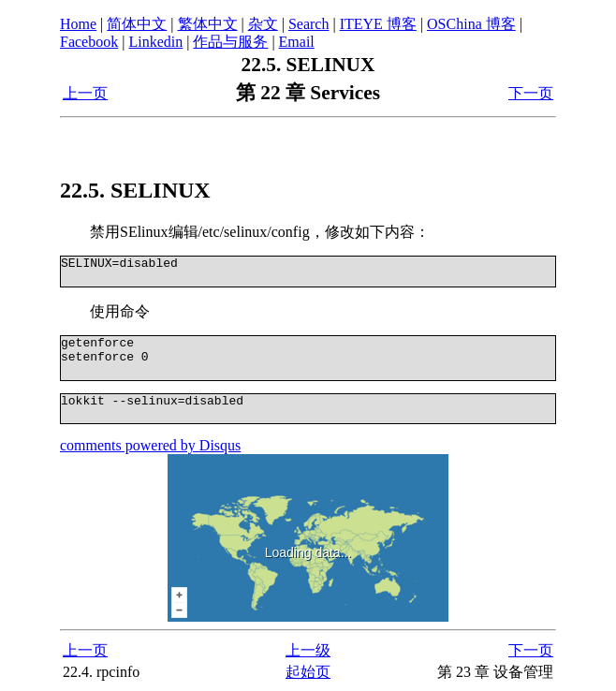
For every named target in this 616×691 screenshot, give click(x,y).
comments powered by (150, 445)
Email (297, 42)
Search (309, 24)
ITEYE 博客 (378, 24)
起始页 (308, 672)
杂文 (263, 24)
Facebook (89, 42)
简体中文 (137, 24)
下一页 (531, 93)
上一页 (85, 93)
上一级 (308, 650)
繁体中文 (208, 24)
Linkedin (155, 42)
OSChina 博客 (471, 24)
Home (78, 24)
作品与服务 (230, 42)
